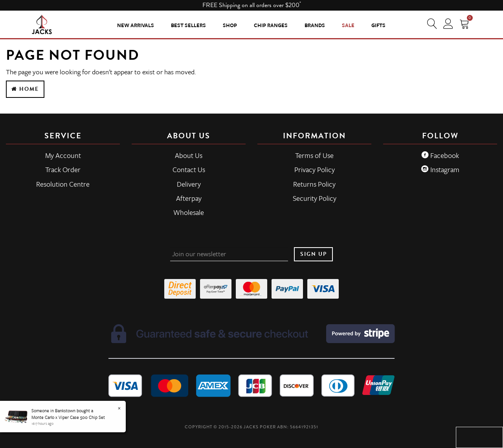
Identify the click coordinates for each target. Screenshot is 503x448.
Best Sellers (188, 25)
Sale (348, 25)
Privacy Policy (315, 169)
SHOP (230, 25)
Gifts (378, 25)
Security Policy (315, 198)
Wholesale (189, 212)
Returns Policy (314, 184)
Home (25, 89)
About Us (189, 155)
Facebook (440, 155)
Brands (315, 25)
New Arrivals (136, 25)
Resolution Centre (63, 184)
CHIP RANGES (271, 25)
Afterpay (189, 198)
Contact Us (189, 169)
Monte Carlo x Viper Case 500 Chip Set (68, 417)
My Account (63, 155)
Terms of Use (314, 155)
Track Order (63, 169)
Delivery (189, 184)
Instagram (440, 169)
